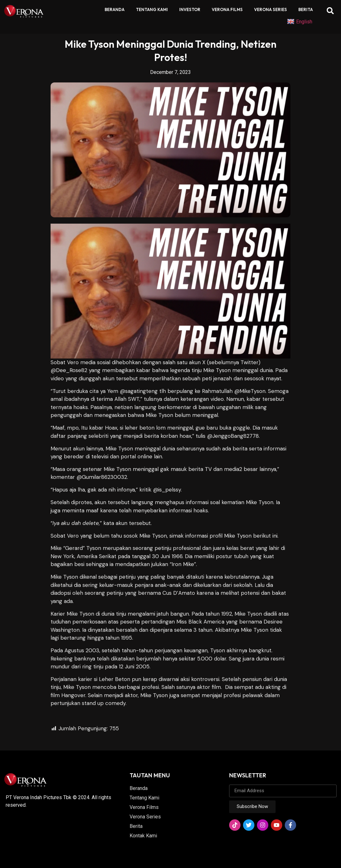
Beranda (115, 9)
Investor (190, 9)
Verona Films (227, 9)
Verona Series (271, 9)
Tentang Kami (152, 9)
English (300, 22)
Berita (306, 9)
